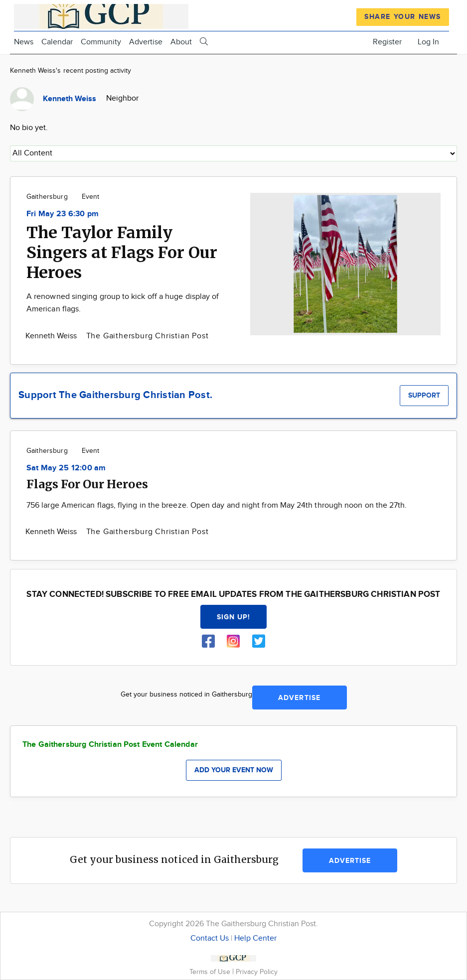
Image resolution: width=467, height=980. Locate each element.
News (24, 42)
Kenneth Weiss (52, 336)
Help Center (255, 938)
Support (424, 395)
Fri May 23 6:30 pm (63, 214)
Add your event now (234, 770)
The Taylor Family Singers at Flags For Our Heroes (122, 253)
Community (101, 42)
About (181, 42)
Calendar (57, 42)
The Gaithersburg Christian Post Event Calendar (110, 745)
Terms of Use (211, 972)
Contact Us (210, 938)
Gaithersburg (47, 197)
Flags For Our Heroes (87, 484)
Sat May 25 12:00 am (66, 468)
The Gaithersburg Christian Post (148, 336)
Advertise (146, 42)
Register (387, 42)
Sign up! (234, 617)
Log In (428, 42)
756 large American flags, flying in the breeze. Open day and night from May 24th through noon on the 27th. (217, 505)
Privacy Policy (257, 972)
